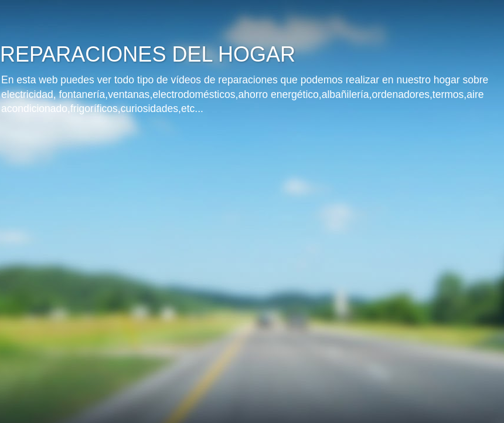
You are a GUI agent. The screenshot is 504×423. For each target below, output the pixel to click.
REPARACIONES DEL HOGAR (148, 54)
